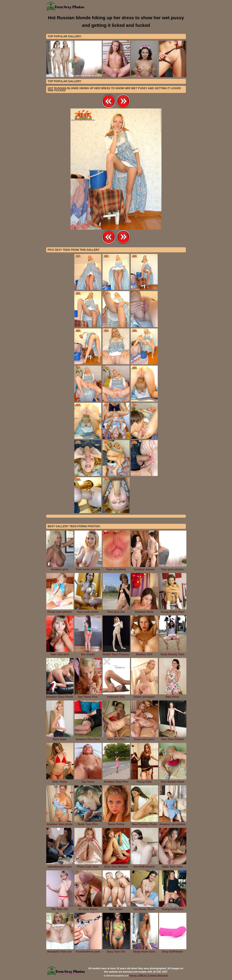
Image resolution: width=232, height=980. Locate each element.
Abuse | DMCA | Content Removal (149, 976)
